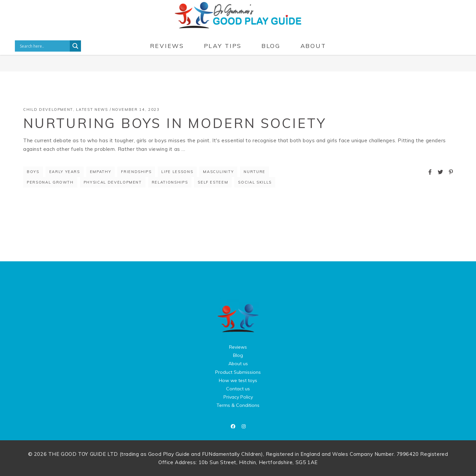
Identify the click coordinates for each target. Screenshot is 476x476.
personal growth (50, 182)
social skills (255, 182)
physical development (113, 182)
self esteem (213, 182)
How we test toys (238, 380)
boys (33, 172)
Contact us (238, 389)
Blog (238, 355)
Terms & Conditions (238, 405)
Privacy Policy (238, 397)
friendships (136, 172)
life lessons (177, 172)
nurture (255, 172)
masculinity (218, 172)
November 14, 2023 (136, 109)
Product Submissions (238, 372)
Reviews (238, 347)
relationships (170, 182)
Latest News (92, 109)
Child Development (48, 109)
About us (238, 364)
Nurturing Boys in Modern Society (175, 123)
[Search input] (44, 46)
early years (65, 172)
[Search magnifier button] (75, 46)
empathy (101, 172)
